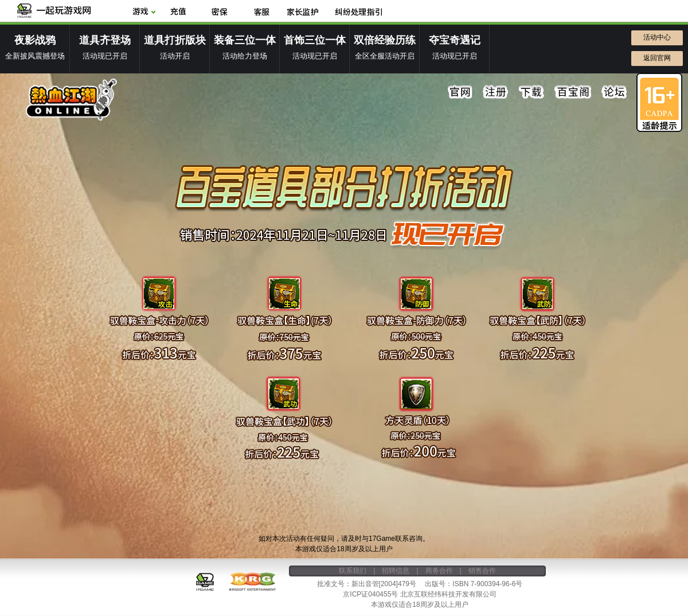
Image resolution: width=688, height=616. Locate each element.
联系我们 (353, 571)
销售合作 (482, 571)
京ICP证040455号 (370, 594)
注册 (496, 92)
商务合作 (439, 571)
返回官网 (657, 58)
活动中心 (657, 37)
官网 (460, 92)
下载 (531, 92)
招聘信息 (396, 571)
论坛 (614, 92)
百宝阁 (573, 92)
